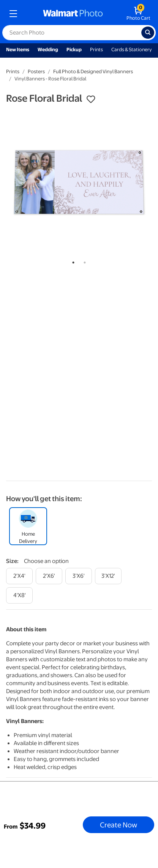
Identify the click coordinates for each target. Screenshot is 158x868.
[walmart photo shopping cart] (138, 14)
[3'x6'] (79, 576)
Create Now (118, 825)
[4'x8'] (19, 595)
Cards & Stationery (132, 50)
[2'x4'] (19, 576)
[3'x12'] (108, 576)
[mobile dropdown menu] (13, 14)
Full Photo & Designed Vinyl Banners (93, 72)
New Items (18, 50)
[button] (91, 99)
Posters (36, 72)
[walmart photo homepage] (73, 14)
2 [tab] (83, 261)
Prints (96, 50)
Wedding (48, 50)
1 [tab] (72, 261)
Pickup (74, 50)
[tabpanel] (79, 182)
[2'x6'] (49, 576)
